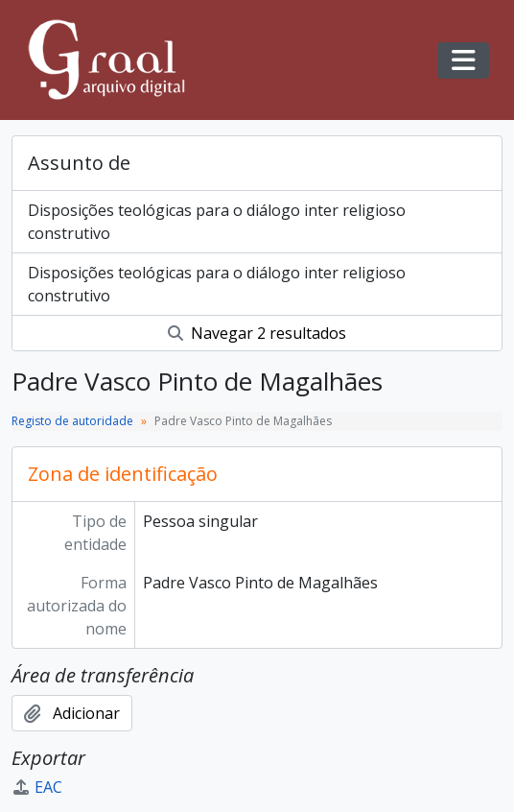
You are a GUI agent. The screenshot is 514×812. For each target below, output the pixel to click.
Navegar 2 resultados (257, 333)
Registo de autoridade (72, 421)
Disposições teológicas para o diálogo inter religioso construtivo (217, 222)
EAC (37, 787)
